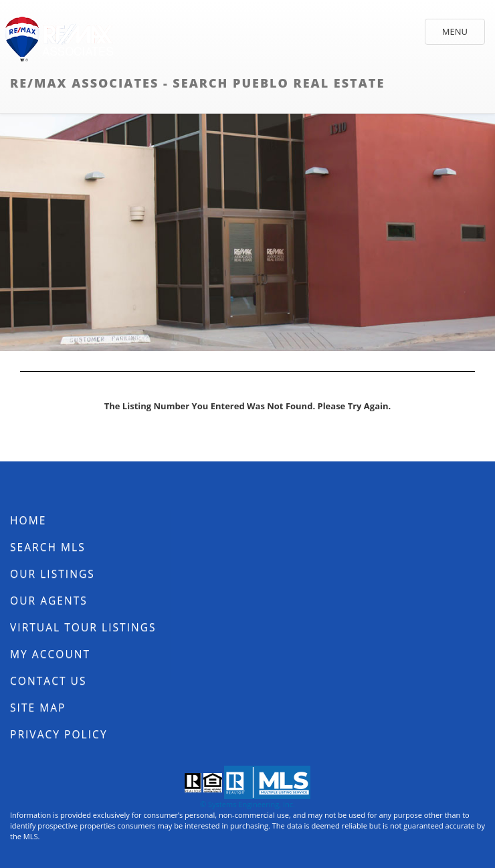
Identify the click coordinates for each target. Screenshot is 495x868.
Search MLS (48, 547)
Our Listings (53, 574)
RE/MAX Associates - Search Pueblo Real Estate (197, 83)
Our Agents (49, 601)
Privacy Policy (59, 734)
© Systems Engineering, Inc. (248, 804)
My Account (50, 654)
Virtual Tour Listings (83, 627)
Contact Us (48, 681)
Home (28, 520)
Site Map (38, 708)
